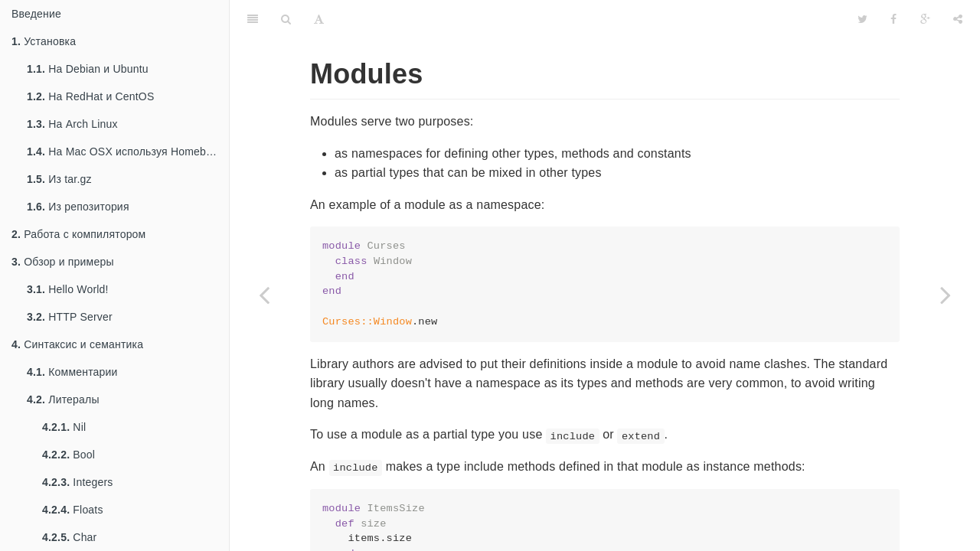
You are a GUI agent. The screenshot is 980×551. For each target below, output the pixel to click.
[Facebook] (893, 19)
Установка (44, 41)
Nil (64, 427)
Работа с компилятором (78, 234)
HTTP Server (70, 317)
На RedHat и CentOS (91, 96)
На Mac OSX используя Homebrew (125, 152)
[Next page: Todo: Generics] (946, 295)
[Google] (925, 19)
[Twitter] (862, 19)
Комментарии (72, 372)
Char (69, 537)
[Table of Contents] (253, 19)
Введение (36, 14)
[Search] (286, 19)
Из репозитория (78, 207)
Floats (73, 510)
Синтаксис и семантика (77, 344)
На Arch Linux (72, 124)
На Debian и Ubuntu (88, 69)
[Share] (958, 19)
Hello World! (68, 289)
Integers (78, 482)
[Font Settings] (319, 19)
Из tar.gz (59, 179)
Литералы (63, 399)
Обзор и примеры (63, 262)
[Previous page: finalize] (264, 295)
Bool (69, 455)
